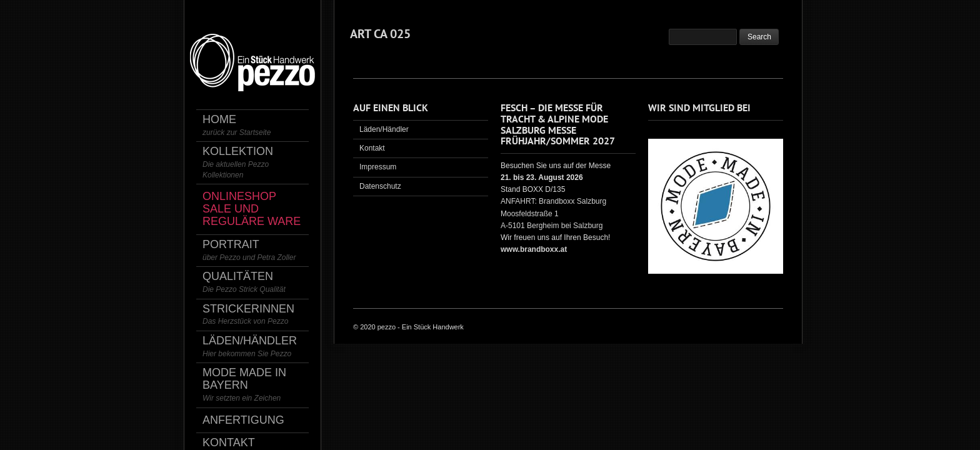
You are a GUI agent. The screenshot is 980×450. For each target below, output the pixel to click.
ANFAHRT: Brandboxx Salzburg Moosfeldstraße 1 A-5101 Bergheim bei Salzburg (553, 213)
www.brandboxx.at (534, 249)
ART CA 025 (380, 34)
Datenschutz (380, 186)
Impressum (378, 167)
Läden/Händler (384, 129)
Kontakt (372, 148)
